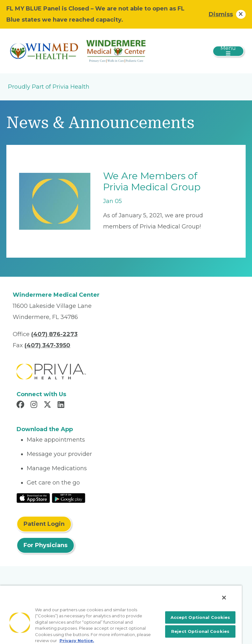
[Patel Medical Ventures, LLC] (80, 51)
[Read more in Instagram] (35, 405)
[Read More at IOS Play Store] (33, 498)
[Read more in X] (48, 405)
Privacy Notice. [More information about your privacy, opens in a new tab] (77, 641)
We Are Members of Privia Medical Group (152, 181)
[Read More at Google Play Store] (69, 498)
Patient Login (44, 524)
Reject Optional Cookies (200, 631)
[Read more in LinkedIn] (62, 405)
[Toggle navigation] (228, 51)
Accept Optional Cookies (200, 617)
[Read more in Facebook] (21, 405)
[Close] (224, 598)
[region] (121, 615)
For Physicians (45, 545)
